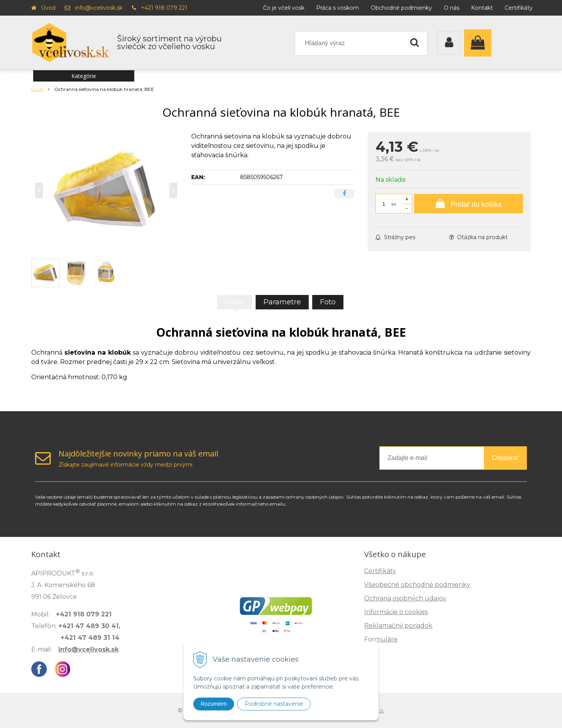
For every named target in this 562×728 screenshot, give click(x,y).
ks (394, 204)
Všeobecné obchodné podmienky (417, 585)
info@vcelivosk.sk (99, 8)
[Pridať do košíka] (469, 204)
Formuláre (381, 639)
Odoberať (505, 458)
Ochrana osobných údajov (405, 598)
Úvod (48, 8)
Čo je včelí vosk (284, 8)
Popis (235, 302)
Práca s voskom (338, 8)
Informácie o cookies (396, 612)
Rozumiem (214, 704)
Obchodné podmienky (401, 8)
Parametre (282, 302)
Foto (328, 302)
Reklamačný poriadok (398, 626)
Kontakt (482, 8)
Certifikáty (519, 8)
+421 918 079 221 (164, 8)
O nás (452, 8)
